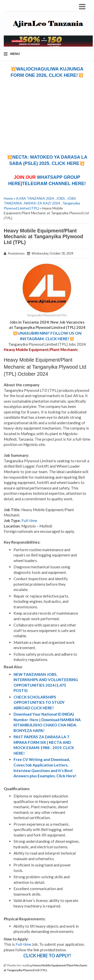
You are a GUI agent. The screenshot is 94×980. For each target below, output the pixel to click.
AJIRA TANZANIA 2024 (35, 198)
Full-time (29, 520)
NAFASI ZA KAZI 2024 (42, 203)
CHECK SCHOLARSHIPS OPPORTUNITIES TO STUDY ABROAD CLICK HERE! (39, 702)
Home (8, 198)
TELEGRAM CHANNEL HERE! (54, 184)
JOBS (61, 198)
